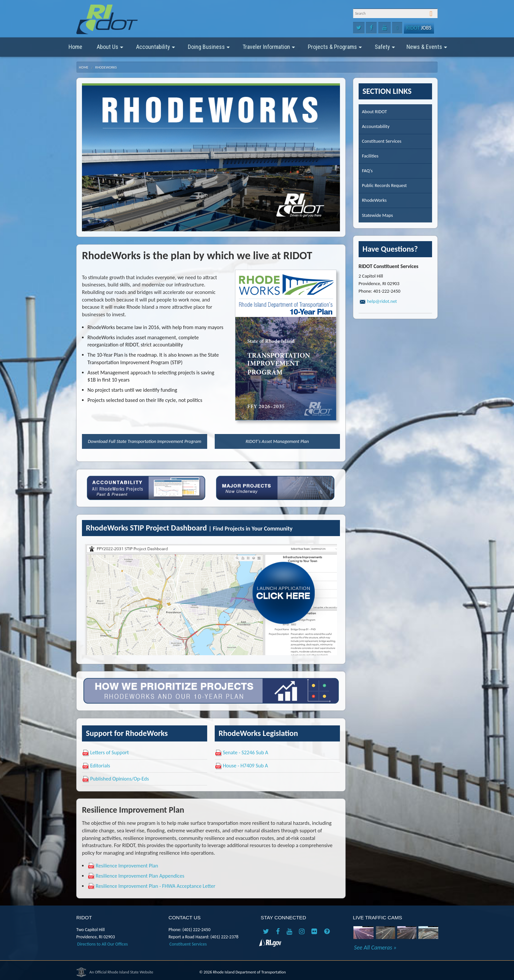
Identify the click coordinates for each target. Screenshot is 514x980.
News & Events (427, 49)
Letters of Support (109, 752)
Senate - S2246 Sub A (246, 752)
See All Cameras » (375, 948)
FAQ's (367, 171)
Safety (385, 49)
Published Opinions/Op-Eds (119, 779)
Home (75, 47)
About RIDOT (375, 112)
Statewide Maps (377, 215)
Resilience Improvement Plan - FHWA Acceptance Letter (156, 886)
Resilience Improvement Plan (127, 866)
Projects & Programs (335, 49)
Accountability (156, 49)
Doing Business (209, 49)
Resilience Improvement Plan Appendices (140, 876)
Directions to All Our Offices (103, 944)
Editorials (100, 766)
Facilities (370, 156)
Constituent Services (382, 141)
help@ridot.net (382, 301)
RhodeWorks (106, 67)
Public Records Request (384, 185)
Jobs (419, 28)
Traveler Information (269, 49)
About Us (110, 49)
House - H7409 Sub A (246, 766)
